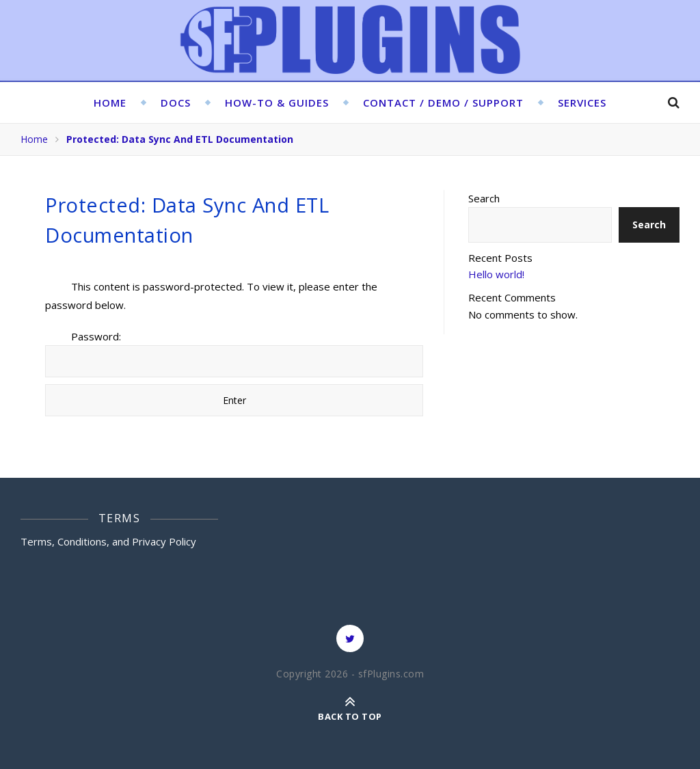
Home (110, 103)
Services (582, 103)
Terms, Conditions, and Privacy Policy (108, 541)
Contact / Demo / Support (443, 103)
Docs (176, 103)
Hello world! (496, 274)
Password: (234, 353)
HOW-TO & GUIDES (277, 103)
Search (484, 198)
